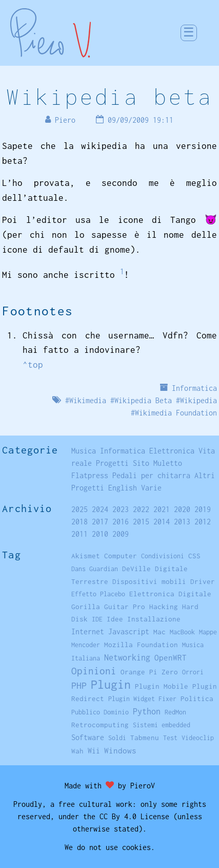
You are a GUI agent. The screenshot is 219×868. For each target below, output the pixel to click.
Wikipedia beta (109, 97)
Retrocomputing (100, 725)
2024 (100, 509)
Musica (84, 451)
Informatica (194, 388)
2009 (121, 534)
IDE (97, 619)
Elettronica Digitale (170, 594)
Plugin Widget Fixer (142, 699)
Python (147, 711)
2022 (141, 509)
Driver (203, 581)
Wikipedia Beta (143, 400)
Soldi (117, 738)
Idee (115, 619)
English (123, 488)
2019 (203, 509)
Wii (94, 751)
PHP (79, 685)
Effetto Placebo (98, 594)
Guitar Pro (125, 607)
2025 (79, 509)
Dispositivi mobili (149, 581)
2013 (182, 522)
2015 (141, 522)
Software (88, 737)
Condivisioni (163, 556)
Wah (77, 751)
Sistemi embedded (162, 725)
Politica (197, 699)
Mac (160, 632)
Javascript (129, 631)
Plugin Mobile (162, 686)
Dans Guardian (95, 569)
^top (33, 365)
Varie (151, 488)
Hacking (164, 607)
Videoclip (198, 738)
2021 (162, 509)
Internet (88, 631)
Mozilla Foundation (141, 645)
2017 (100, 522)
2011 (79, 534)
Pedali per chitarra (151, 475)
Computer (121, 556)
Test (170, 738)
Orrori (193, 672)
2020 (182, 509)
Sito (141, 463)
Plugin (111, 684)
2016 (121, 522)
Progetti (112, 463)
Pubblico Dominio (100, 712)
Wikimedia (88, 400)
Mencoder (86, 645)
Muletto (168, 463)
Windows (120, 750)
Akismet (86, 556)
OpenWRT (171, 657)
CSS (194, 556)
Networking (127, 657)
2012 (203, 522)
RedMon (175, 712)
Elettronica (172, 451)
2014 (162, 522)
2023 (121, 509)
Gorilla (86, 607)
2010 (100, 534)
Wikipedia (198, 400)
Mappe (208, 632)
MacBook (182, 632)
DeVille (136, 569)
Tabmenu (145, 738)
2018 (79, 522)
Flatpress (90, 475)
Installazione (154, 619)
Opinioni (94, 671)
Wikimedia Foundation (176, 413)
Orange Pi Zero (149, 672)
